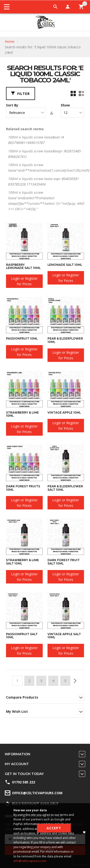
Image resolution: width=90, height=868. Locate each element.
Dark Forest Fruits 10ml (23, 488)
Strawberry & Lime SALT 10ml (22, 562)
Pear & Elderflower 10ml (65, 340)
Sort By (12, 105)
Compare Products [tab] (22, 697)
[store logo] (45, 22)
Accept (54, 828)
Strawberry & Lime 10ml (22, 414)
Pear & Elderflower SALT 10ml (65, 488)
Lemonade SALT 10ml (65, 265)
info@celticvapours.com (30, 861)
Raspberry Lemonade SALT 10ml (23, 266)
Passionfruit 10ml (22, 338)
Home (10, 41)
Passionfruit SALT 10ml (22, 636)
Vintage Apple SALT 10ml (64, 636)
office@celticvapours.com (37, 793)
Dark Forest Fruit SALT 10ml (64, 562)
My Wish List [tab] (17, 711)
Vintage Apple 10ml (64, 412)
